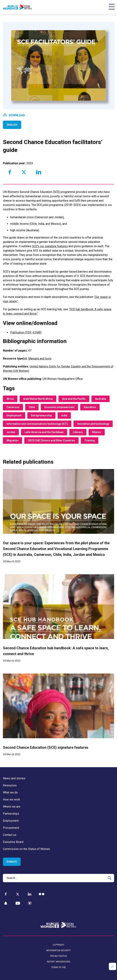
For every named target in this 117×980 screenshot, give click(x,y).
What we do (10, 792)
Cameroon (13, 407)
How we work (12, 800)
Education (90, 407)
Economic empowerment (59, 407)
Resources (10, 785)
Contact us (10, 835)
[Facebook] (6, 894)
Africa (10, 399)
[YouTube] (18, 903)
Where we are (12, 807)
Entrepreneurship (41, 415)
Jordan (11, 432)
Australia (101, 399)
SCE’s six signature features (50, 246)
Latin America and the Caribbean (44, 432)
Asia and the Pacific (74, 399)
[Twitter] (18, 894)
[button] (112, 966)
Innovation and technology (93, 424)
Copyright (59, 945)
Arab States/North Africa (38, 399)
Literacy (78, 432)
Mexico (97, 432)
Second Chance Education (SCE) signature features (46, 747)
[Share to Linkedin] (39, 172)
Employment (14, 415)
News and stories (14, 778)
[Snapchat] (6, 903)
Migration (12, 440)
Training (90, 440)
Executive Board (13, 842)
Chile (32, 407)
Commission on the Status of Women (26, 849)
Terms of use (58, 967)
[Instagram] (30, 903)
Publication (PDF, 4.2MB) (26, 332)
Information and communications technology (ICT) (37, 424)
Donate (12, 862)
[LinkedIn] (30, 894)
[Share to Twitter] (24, 172)
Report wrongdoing (59, 962)
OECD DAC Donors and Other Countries (51, 440)
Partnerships (11, 814)
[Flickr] (42, 894)
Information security (58, 950)
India (64, 415)
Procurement (11, 828)
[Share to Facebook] (10, 172)
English (12, 125)
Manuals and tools (40, 359)
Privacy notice (58, 956)
